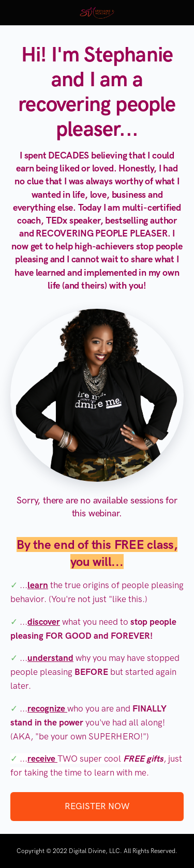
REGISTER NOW (97, 806)
